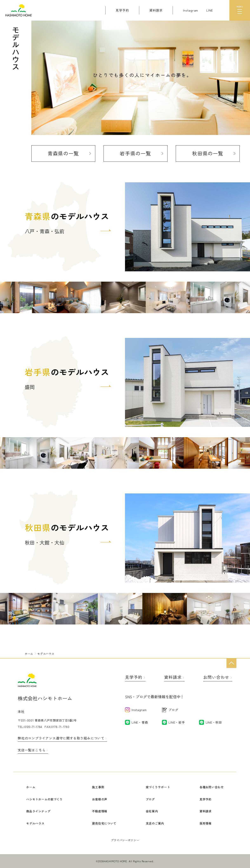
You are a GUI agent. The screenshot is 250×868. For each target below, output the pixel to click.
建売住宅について (104, 823)
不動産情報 (100, 811)
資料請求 (173, 677)
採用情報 (206, 823)
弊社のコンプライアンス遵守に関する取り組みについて (61, 738)
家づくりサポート (158, 787)
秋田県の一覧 (208, 153)
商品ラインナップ (38, 811)
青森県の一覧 (63, 153)
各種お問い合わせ (212, 787)
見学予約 (134, 677)
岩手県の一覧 (135, 153)
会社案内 (152, 811)
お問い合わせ (216, 677)
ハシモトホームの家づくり (44, 799)
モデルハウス (35, 823)
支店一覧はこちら (32, 750)
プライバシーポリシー (125, 840)
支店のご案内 (155, 823)
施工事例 (98, 787)
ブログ (150, 799)
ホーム (31, 787)
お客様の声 (100, 799)
